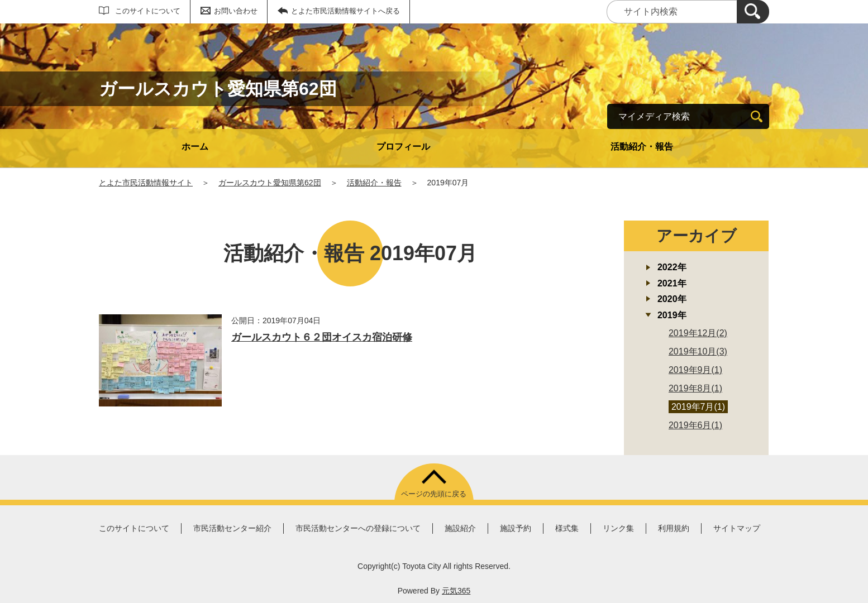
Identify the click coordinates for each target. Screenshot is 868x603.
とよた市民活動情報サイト (146, 183)
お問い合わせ (236, 11)
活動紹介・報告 (642, 147)
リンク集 (618, 528)
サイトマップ (737, 528)
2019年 (672, 315)
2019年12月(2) (698, 333)
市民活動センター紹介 (232, 528)
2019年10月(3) (698, 351)
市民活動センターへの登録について (358, 528)
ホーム (195, 147)
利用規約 (674, 528)
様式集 (567, 528)
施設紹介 (460, 528)
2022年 (672, 267)
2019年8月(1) (695, 388)
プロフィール (403, 147)
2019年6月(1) (695, 425)
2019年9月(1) (695, 370)
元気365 (456, 591)
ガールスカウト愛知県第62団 (270, 183)
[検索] (753, 12)
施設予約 (516, 528)
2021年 (672, 283)
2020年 (672, 299)
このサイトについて (148, 11)
